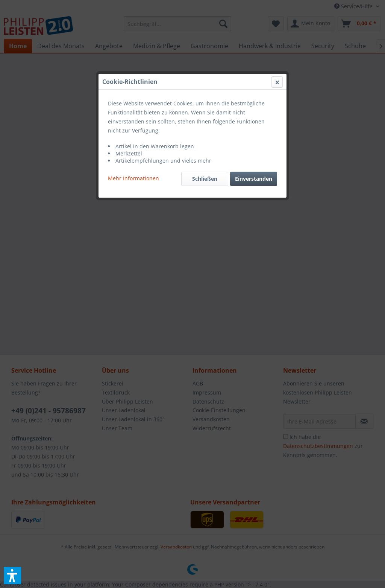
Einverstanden (254, 179)
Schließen (205, 179)
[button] (12, 576)
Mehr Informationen (133, 178)
